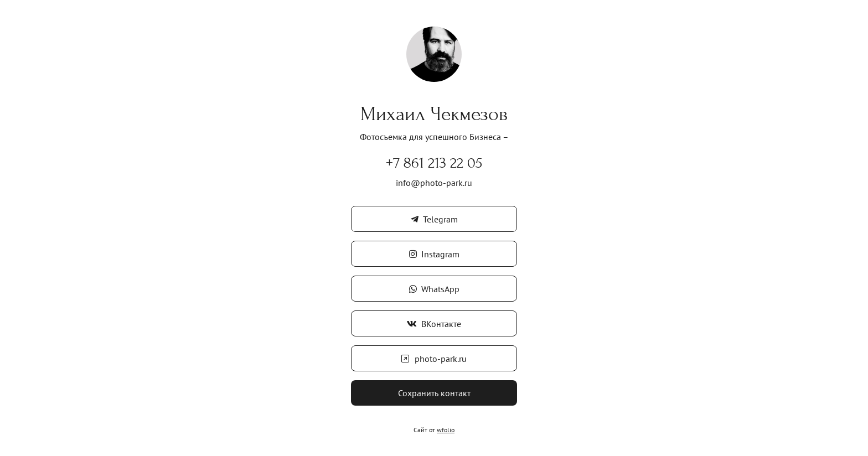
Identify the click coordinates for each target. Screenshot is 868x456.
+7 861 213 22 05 (434, 163)
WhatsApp (434, 289)
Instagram (434, 254)
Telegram (434, 219)
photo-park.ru (434, 359)
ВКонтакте (434, 324)
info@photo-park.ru (434, 183)
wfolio (446, 430)
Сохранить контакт (434, 393)
